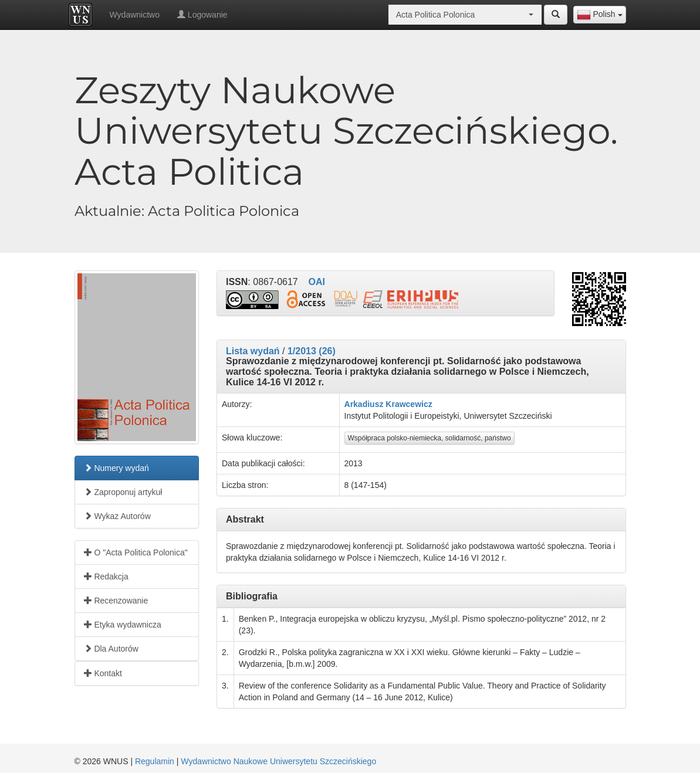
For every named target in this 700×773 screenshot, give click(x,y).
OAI (317, 282)
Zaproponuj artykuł (123, 492)
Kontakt (103, 673)
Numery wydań (116, 468)
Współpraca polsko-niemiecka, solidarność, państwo (430, 438)
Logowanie (202, 15)
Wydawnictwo (135, 15)
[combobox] (600, 15)
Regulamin (155, 761)
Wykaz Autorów (117, 516)
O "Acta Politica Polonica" (136, 552)
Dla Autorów (111, 649)
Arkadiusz (364, 404)
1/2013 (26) (312, 351)
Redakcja (106, 577)
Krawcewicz (409, 404)
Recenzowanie (116, 601)
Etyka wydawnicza (123, 625)
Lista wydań (253, 351)
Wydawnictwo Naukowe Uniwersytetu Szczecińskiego (278, 761)
